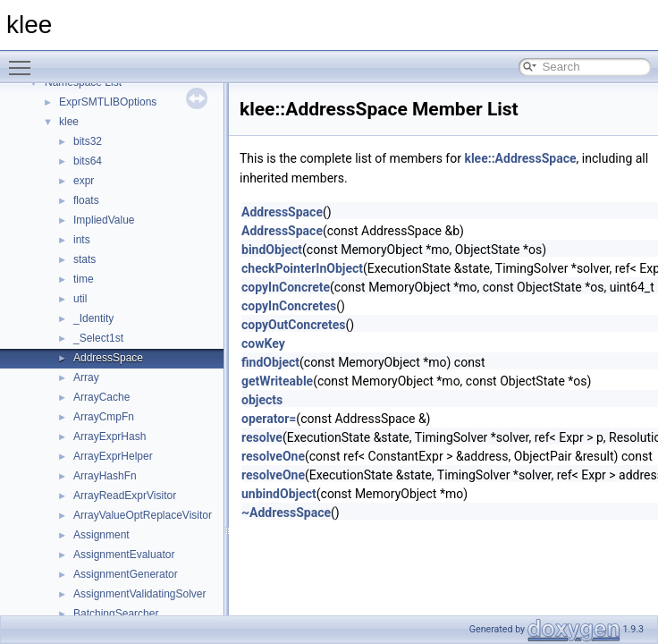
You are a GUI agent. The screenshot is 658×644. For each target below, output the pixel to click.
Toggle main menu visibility (24, 60)
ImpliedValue (104, 220)
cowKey (263, 343)
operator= (269, 419)
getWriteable (277, 381)
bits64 (88, 161)
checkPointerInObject (302, 268)
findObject (270, 362)
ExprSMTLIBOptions (108, 102)
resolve (262, 437)
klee (69, 122)
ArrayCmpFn (104, 417)
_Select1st (98, 338)
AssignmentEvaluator (124, 555)
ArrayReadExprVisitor (125, 496)
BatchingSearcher (116, 614)
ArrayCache (101, 397)
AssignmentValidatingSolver (140, 594)
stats (84, 259)
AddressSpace (108, 358)
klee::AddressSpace (520, 158)
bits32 (88, 141)
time (84, 279)
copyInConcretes (289, 306)
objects (262, 400)
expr (84, 181)
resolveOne (273, 456)
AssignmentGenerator (126, 574)
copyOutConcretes (294, 325)
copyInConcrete (286, 287)
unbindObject (279, 494)
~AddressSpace (286, 513)
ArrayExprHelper (113, 456)
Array (86, 377)
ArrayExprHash (110, 436)
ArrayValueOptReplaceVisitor (143, 515)
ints (82, 240)
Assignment (101, 535)
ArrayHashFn (105, 476)
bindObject (272, 250)
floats (86, 200)
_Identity (93, 318)
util (80, 299)
